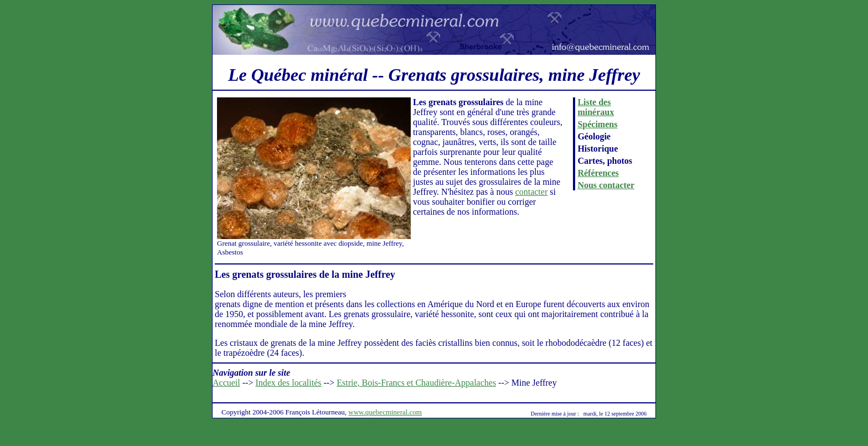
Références (598, 173)
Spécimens (597, 124)
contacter (532, 192)
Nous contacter (606, 185)
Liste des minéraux (596, 107)
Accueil (226, 383)
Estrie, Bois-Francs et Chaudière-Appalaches (416, 383)
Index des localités (288, 383)
